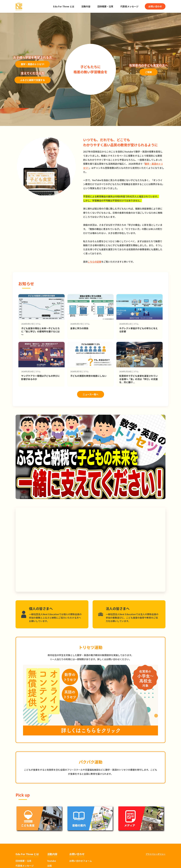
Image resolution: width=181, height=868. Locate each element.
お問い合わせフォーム (81, 861)
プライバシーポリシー (156, 854)
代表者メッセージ (129, 6)
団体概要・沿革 (105, 6)
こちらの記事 (94, 262)
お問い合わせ (155, 6)
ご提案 (148, 72)
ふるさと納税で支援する (33, 80)
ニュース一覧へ (91, 394)
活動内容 (86, 6)
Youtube (52, 861)
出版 (49, 866)
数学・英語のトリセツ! (33, 64)
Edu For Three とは (64, 6)
